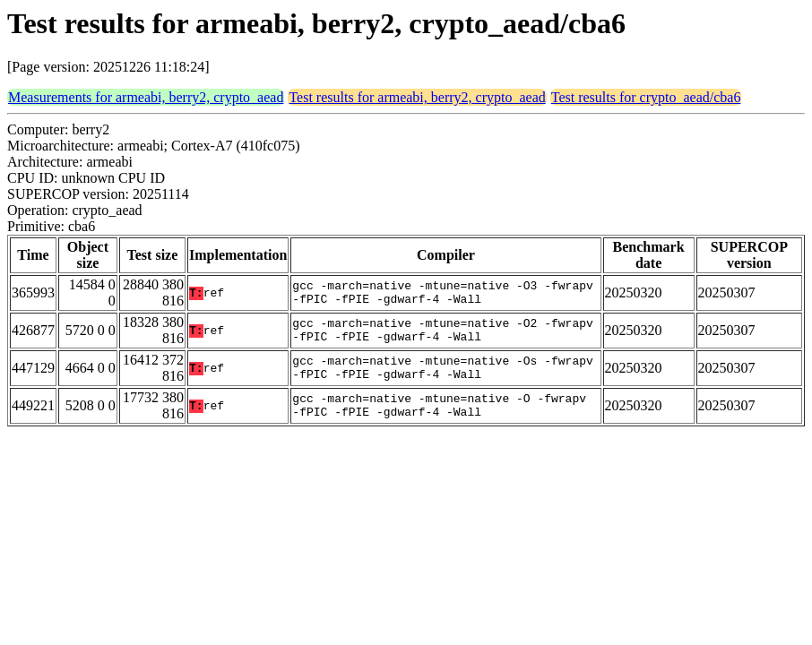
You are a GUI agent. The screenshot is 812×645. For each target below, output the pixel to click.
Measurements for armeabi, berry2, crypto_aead (146, 97)
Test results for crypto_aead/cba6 (646, 97)
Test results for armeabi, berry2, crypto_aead (417, 97)
